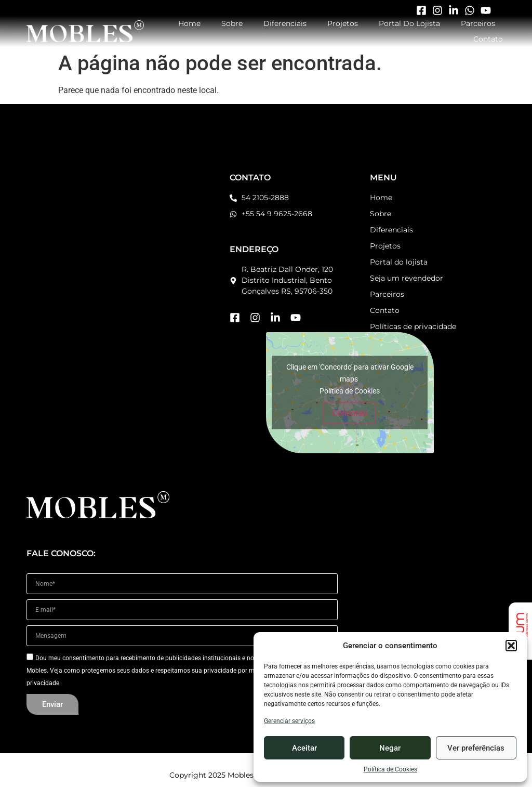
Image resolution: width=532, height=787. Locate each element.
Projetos (343, 23)
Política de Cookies (390, 769)
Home (189, 23)
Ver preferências (476, 748)
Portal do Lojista (409, 23)
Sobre (232, 23)
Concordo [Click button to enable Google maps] (350, 413)
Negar (390, 748)
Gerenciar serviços (289, 721)
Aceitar (304, 748)
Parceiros (478, 23)
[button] (511, 646)
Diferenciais (285, 23)
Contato (488, 39)
